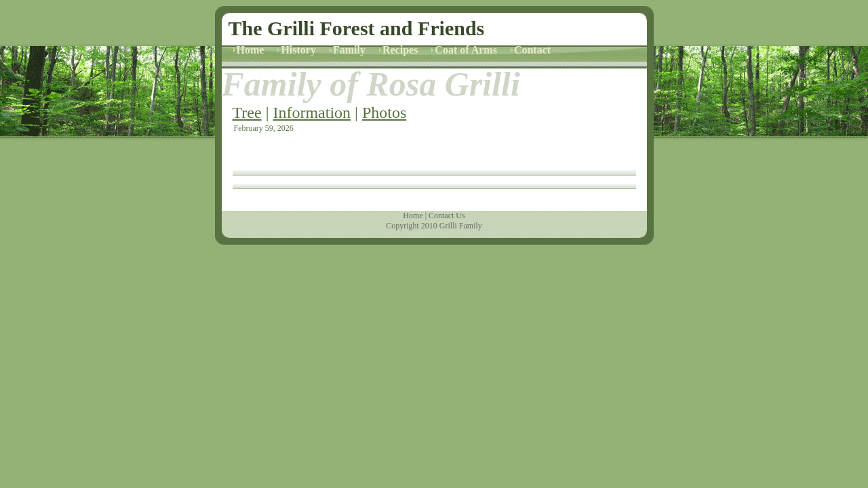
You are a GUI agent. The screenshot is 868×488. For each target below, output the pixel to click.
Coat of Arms (466, 50)
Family (349, 50)
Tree (247, 113)
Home (251, 50)
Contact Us (447, 216)
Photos (384, 113)
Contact (532, 50)
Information (312, 113)
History (298, 50)
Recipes (400, 50)
